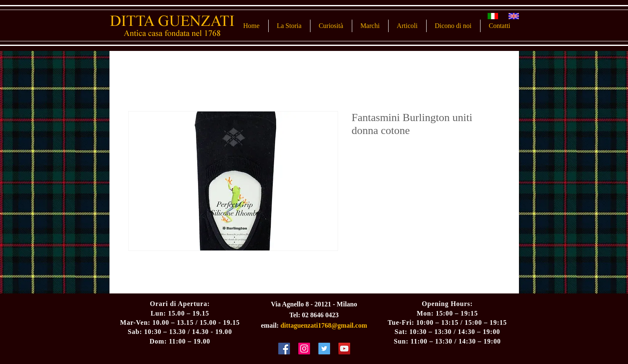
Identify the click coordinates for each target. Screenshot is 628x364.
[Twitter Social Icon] (324, 349)
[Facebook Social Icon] (284, 349)
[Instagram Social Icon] (304, 349)
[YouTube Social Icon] (344, 349)
